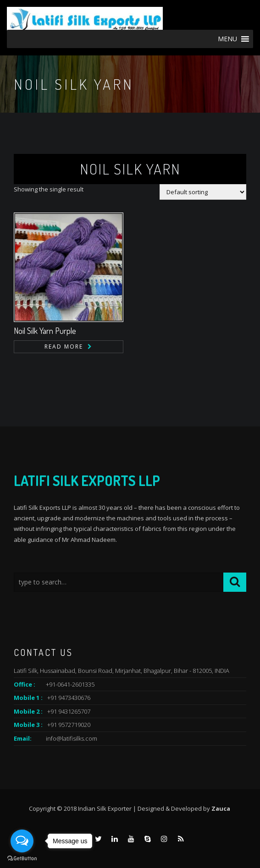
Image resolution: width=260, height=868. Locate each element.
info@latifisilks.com (72, 738)
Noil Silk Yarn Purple (45, 331)
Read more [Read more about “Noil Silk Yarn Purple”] (64, 347)
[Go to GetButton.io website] (22, 859)
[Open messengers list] (22, 841)
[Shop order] (203, 192)
